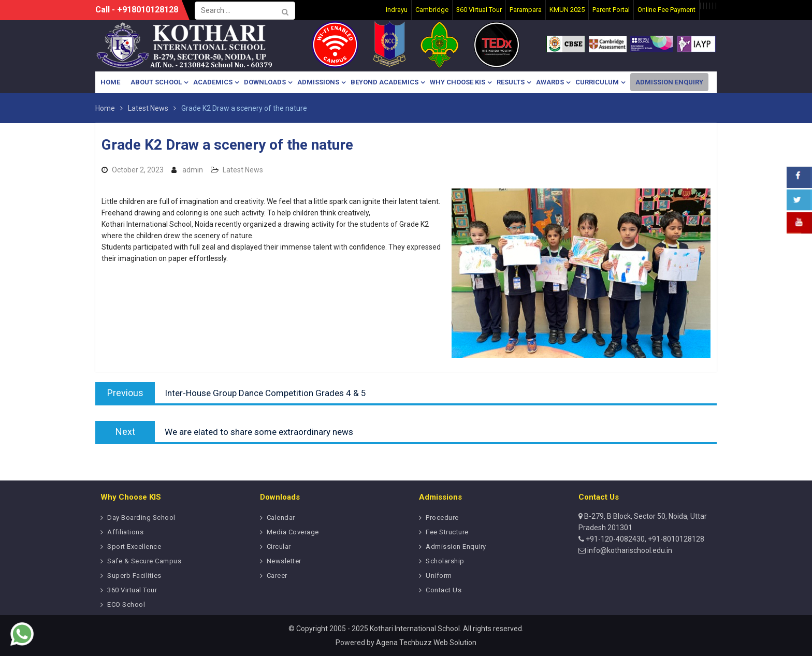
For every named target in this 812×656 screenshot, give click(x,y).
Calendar (281, 517)
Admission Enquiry (669, 82)
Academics (213, 82)
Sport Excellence (134, 546)
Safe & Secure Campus (144, 561)
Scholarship (445, 561)
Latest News (243, 170)
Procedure (442, 517)
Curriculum (597, 82)
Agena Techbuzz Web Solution (426, 643)
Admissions (318, 82)
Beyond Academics (385, 82)
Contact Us (444, 590)
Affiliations (125, 532)
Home (110, 82)
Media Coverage (293, 532)
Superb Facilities (134, 575)
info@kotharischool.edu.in (629, 550)
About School (156, 82)
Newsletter (284, 561)
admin (193, 170)
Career (277, 575)
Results (511, 82)
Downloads (265, 82)
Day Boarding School (141, 517)
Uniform (439, 575)
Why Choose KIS (458, 82)
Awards (550, 82)
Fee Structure (447, 532)
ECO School (126, 604)
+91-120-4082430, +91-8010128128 (644, 539)
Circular (279, 546)
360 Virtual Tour (132, 590)
